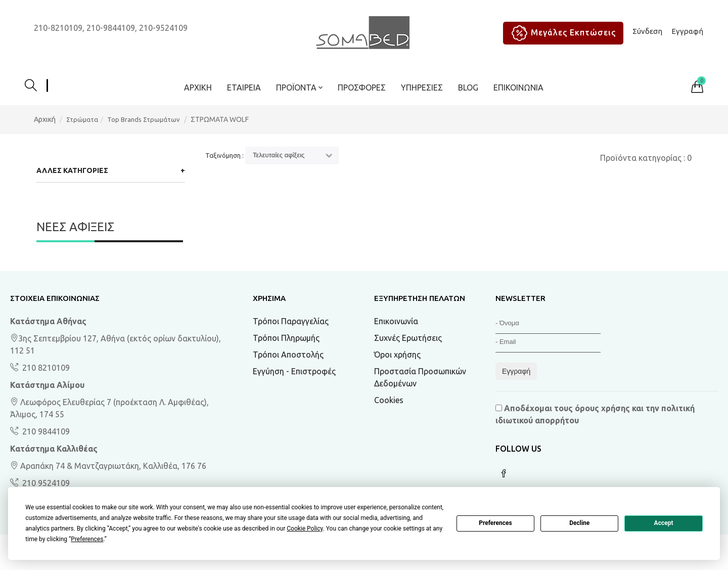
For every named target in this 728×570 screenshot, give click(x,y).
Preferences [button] (87, 539)
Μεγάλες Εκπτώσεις (561, 33)
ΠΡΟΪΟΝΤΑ (299, 87)
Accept (664, 523)
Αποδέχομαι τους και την (595, 414)
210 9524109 (45, 483)
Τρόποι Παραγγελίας (291, 321)
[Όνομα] (548, 324)
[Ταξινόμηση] (292, 156)
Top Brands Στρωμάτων (144, 119)
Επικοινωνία (518, 87)
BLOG (468, 87)
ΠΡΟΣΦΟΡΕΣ (362, 87)
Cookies (389, 400)
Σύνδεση (647, 31)
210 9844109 (45, 431)
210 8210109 (45, 368)
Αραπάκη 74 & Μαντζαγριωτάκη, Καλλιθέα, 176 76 (108, 466)
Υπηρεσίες (422, 87)
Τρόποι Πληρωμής (286, 338)
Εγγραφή (687, 31)
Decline (579, 523)
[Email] (548, 343)
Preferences (495, 523)
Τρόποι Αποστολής (288, 355)
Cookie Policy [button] (305, 529)
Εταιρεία (244, 87)
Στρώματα (82, 119)
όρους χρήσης (602, 408)
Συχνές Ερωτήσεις (408, 338)
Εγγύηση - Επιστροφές (294, 371)
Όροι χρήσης (397, 355)
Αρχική (198, 87)
